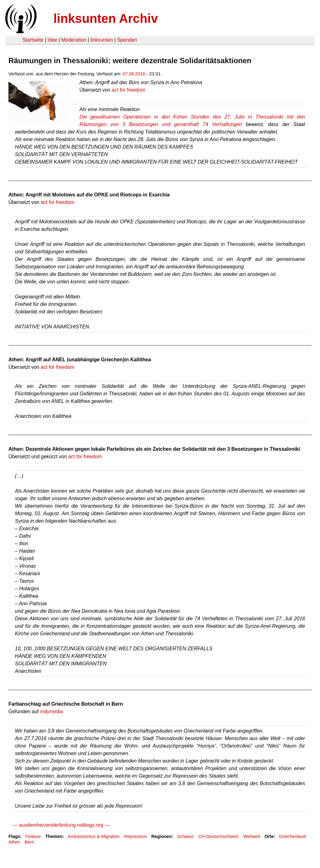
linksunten (102, 40)
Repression (135, 836)
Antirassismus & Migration (93, 836)
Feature (33, 836)
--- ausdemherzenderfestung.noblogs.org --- (59, 825)
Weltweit (252, 836)
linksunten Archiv (106, 18)
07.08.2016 (134, 74)
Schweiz (185, 836)
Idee (52, 40)
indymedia (51, 711)
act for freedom (128, 90)
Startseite (33, 40)
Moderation (74, 40)
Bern (29, 842)
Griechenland (292, 836)
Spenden (127, 40)
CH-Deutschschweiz (218, 836)
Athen (14, 842)
